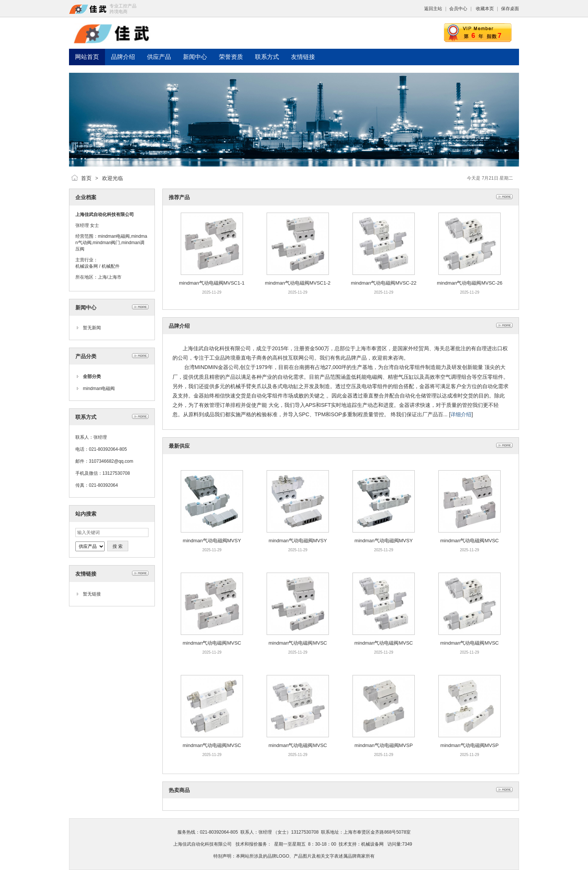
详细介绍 (461, 414)
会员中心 (458, 9)
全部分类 (92, 376)
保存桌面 (510, 9)
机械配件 (111, 266)
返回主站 (433, 9)
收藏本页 (485, 9)
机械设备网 (87, 266)
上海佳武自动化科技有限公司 (202, 844)
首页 (86, 178)
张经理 (82, 225)
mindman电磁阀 (99, 388)
